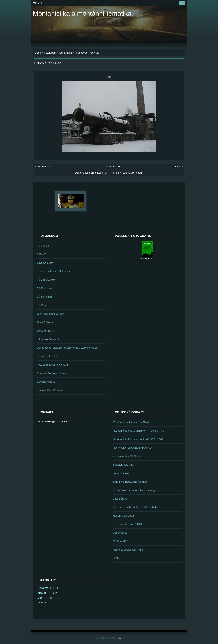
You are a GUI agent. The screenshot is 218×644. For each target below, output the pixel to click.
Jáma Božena (45, 322)
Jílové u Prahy (45, 331)
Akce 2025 (43, 246)
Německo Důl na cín (49, 339)
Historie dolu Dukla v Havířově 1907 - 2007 (138, 439)
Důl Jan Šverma (46, 280)
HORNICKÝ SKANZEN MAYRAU (132, 448)
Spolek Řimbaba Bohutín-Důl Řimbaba (136, 507)
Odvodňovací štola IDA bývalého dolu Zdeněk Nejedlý (68, 348)
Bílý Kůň (42, 254)
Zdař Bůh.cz (120, 499)
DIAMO (117, 558)
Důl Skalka (66, 53)
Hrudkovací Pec (84, 53)
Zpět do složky (112, 167)
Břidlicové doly (45, 263)
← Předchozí (42, 167)
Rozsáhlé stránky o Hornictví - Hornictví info (139, 431)
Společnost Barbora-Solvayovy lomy (134, 490)
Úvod (38, 53)
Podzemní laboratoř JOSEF (129, 524)
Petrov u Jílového (47, 356)
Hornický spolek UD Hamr (128, 550)
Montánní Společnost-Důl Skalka (132, 422)
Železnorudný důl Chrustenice (130, 456)
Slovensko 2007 (46, 382)
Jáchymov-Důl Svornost (51, 314)
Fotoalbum (50, 53)
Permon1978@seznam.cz (52, 422)
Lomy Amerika (121, 473)
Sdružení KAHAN (123, 465)
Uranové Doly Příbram (50, 390)
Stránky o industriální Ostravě (130, 482)
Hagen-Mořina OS (124, 516)
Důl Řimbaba (44, 297)
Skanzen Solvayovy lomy (51, 373)
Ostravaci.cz (120, 533)
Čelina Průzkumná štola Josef (54, 271)
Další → (178, 167)
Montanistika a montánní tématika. (83, 13)
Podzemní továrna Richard (52, 365)
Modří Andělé (121, 541)
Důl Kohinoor (44, 288)
